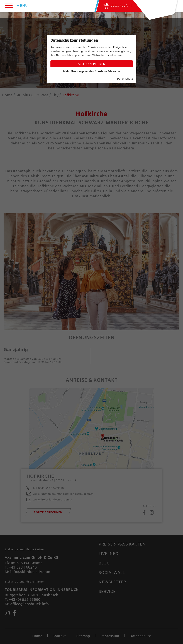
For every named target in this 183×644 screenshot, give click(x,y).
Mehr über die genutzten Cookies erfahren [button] (91, 72)
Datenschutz (125, 79)
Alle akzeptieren (91, 64)
